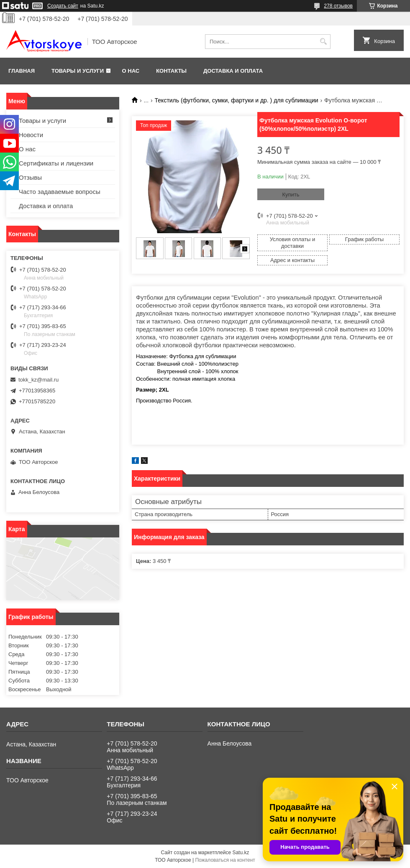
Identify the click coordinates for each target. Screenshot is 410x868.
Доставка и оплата (233, 71)
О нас (131, 71)
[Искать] (323, 42)
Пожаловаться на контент (225, 860)
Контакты (171, 71)
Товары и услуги (78, 71)
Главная (22, 71)
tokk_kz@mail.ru (38, 380)
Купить (291, 195)
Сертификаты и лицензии (56, 163)
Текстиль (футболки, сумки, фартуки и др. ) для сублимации (237, 100)
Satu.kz (241, 853)
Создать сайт (63, 6)
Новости (31, 135)
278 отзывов (338, 6)
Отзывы (30, 177)
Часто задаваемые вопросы (60, 192)
